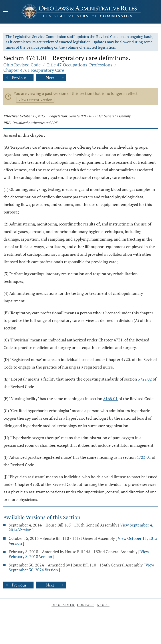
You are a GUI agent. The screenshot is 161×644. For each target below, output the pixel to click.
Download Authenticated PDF (35, 123)
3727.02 (145, 379)
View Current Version (35, 100)
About (103, 605)
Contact (86, 605)
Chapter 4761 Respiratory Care (34, 70)
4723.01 (144, 457)
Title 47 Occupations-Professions (80, 65)
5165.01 (110, 399)
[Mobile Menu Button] (6, 12)
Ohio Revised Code (22, 65)
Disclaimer (63, 605)
